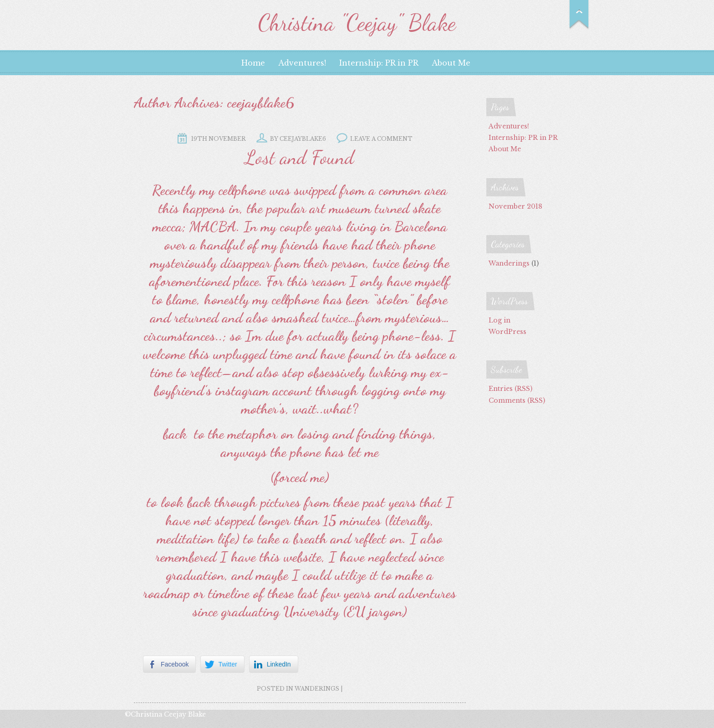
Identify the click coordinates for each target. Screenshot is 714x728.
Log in (500, 320)
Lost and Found (300, 157)
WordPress (507, 332)
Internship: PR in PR (379, 63)
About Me (451, 63)
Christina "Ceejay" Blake (357, 23)
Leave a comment (381, 139)
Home (253, 63)
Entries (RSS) (510, 389)
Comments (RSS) (517, 400)
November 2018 (515, 206)
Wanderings (317, 689)
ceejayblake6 (261, 103)
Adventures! (302, 63)
